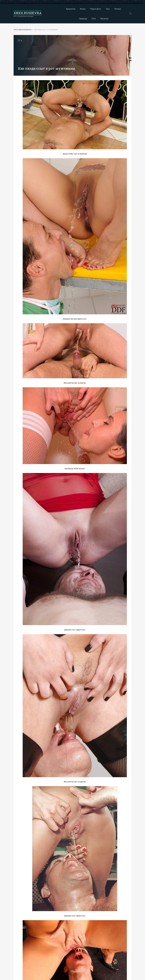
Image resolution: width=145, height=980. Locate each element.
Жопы (64, 9)
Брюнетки (52, 9)
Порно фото (77, 9)
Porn (122, 9)
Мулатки (86, 19)
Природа (111, 9)
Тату (89, 9)
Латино (99, 9)
